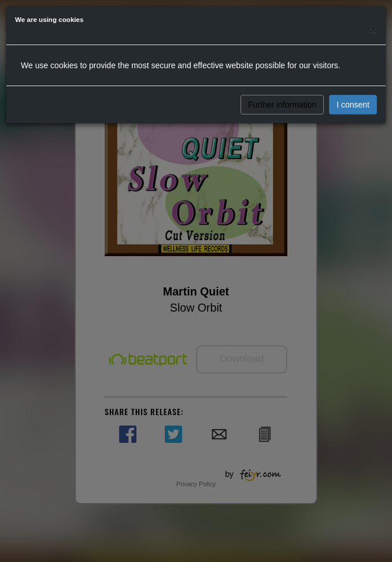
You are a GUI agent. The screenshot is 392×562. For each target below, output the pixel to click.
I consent (353, 105)
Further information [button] (282, 105)
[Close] (373, 30)
